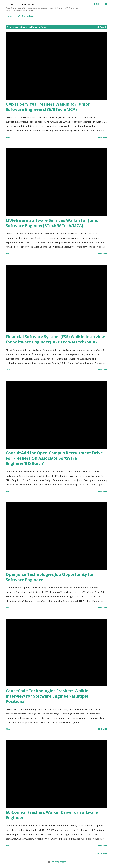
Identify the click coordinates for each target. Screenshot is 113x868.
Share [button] (8, 137)
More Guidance (101, 853)
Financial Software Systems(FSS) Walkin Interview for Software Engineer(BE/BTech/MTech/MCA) (55, 339)
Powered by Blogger (56, 862)
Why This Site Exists (24, 16)
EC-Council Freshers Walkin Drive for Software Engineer (52, 815)
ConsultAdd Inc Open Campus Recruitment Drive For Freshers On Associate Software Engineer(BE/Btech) (54, 458)
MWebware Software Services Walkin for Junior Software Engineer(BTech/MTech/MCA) (53, 223)
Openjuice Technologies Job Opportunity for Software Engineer (50, 577)
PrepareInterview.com (21, 4)
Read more (103, 137)
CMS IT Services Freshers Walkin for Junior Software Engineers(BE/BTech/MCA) (48, 107)
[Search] (96, 4)
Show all (102, 27)
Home (8, 16)
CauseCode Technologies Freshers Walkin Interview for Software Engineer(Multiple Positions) (47, 696)
